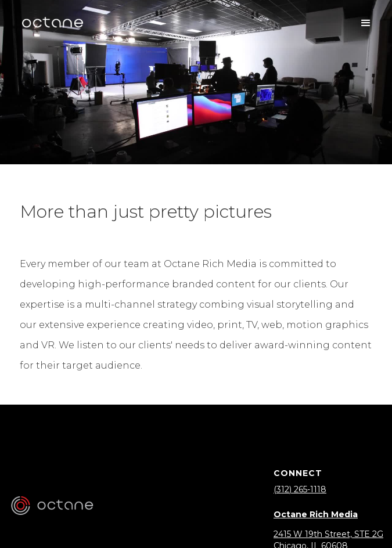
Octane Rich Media (316, 514)
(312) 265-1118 (300, 489)
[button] (366, 23)
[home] (52, 23)
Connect (298, 473)
